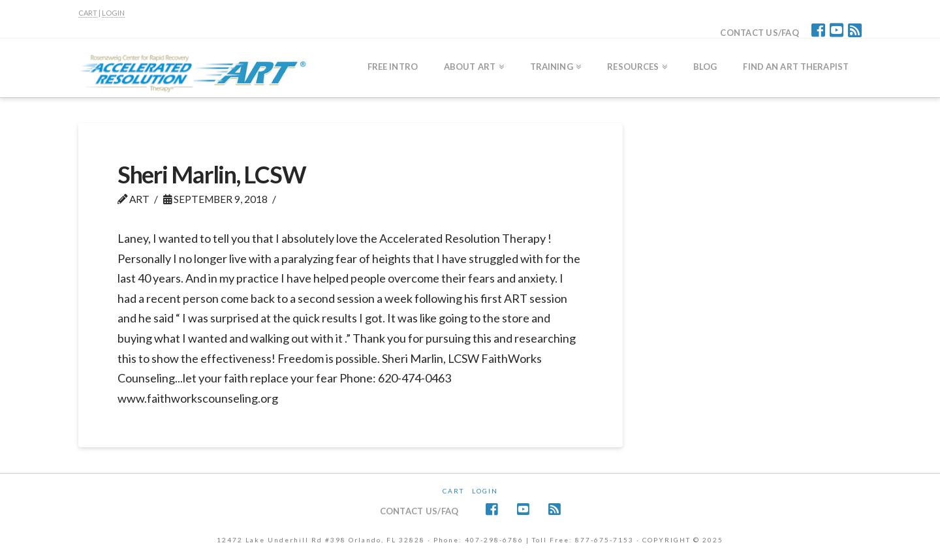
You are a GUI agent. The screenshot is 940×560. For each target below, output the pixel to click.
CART (88, 13)
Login (485, 491)
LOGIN (113, 13)
